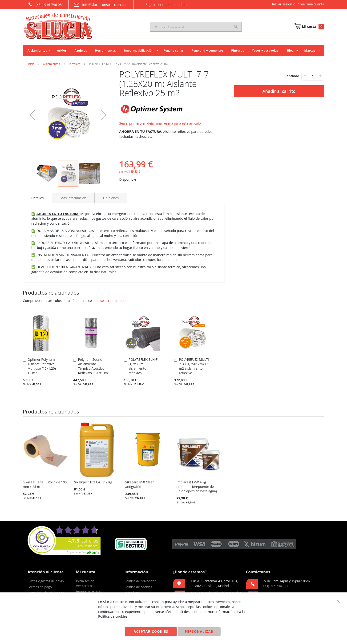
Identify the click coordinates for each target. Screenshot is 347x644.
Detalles (37, 198)
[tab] (37, 198)
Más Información (73, 198)
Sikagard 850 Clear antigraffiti (139, 484)
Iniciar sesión (282, 4)
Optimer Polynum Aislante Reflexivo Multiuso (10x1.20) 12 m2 (42, 366)
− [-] (305, 75)
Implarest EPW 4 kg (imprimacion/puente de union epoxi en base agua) (197, 487)
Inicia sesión (85, 581)
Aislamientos (51, 64)
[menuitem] (38, 51)
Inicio (31, 64)
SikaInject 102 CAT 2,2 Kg (93, 482)
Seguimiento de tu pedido (162, 4)
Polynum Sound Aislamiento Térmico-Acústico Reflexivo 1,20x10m (93, 366)
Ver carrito (84, 586)
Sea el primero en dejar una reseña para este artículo (160, 123)
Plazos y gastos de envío (46, 581)
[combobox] (196, 27)
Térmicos (75, 64)
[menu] (173, 51)
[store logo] (58, 27)
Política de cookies (138, 587)
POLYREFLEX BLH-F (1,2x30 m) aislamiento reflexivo (143, 366)
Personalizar (199, 631)
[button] (32, 115)
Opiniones (111, 198)
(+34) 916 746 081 (46, 4)
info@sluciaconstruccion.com (101, 5)
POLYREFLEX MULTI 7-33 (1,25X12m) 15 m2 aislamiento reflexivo (194, 366)
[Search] (236, 27)
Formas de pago (40, 587)
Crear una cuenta (311, 4)
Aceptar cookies (151, 631)
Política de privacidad (140, 581)
